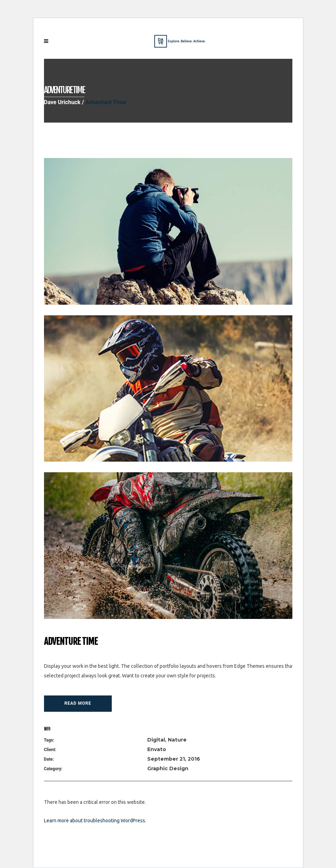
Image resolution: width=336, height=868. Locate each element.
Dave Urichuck (62, 102)
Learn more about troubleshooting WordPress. (95, 821)
